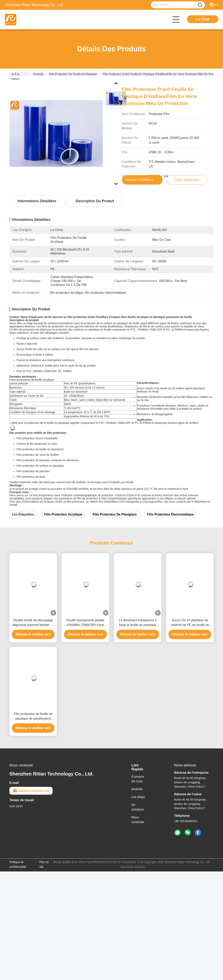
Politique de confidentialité (18, 864)
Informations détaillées (37, 201)
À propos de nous (138, 779)
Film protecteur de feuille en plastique (73, 74)
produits (137, 789)
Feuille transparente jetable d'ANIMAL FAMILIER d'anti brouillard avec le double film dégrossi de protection (85, 623)
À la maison (15, 74)
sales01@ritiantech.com (31, 791)
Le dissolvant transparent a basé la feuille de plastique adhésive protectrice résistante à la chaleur (138, 623)
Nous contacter (138, 820)
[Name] (200, 5)
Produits (38, 74)
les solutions (138, 807)
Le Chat (203, 19)
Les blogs (138, 797)
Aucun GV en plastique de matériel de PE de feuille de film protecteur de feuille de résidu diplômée (190, 623)
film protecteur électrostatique (170, 514)
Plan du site (44, 864)
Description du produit (95, 201)
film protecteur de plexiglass (115, 514)
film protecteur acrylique (63, 514)
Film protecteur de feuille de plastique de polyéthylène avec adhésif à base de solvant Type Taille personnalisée (33, 717)
